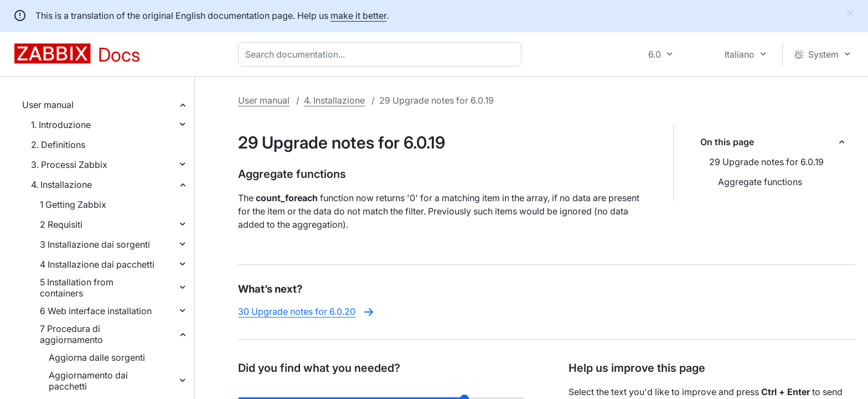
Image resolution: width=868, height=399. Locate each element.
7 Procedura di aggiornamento (71, 334)
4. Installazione (61, 185)
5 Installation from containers (77, 288)
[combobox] (382, 54)
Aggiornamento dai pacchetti (88, 381)
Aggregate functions (760, 182)
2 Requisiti (61, 224)
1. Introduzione (61, 125)
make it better (358, 16)
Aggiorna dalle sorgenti (97, 357)
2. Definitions (58, 145)
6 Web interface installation (96, 311)
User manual (48, 105)
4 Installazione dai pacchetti (97, 264)
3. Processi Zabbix (69, 165)
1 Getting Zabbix (73, 204)
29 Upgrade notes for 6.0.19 (766, 162)
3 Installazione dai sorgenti (95, 244)
